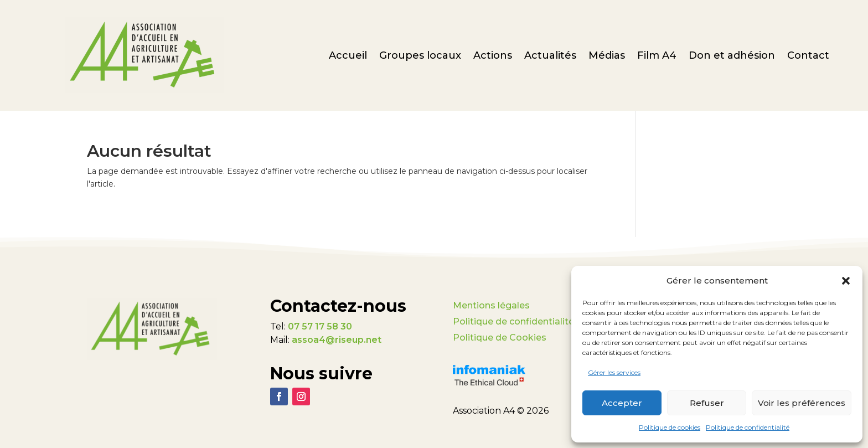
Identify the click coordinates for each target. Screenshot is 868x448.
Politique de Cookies (500, 338)
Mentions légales (491, 305)
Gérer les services (614, 372)
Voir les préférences (802, 403)
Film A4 (657, 56)
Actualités (550, 56)
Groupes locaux (420, 56)
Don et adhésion (732, 56)
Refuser (707, 403)
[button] (846, 281)
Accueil (348, 56)
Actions (493, 56)
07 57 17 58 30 (320, 326)
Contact (808, 56)
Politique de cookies (670, 427)
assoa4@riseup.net (337, 340)
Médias (607, 56)
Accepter (622, 403)
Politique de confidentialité (748, 427)
